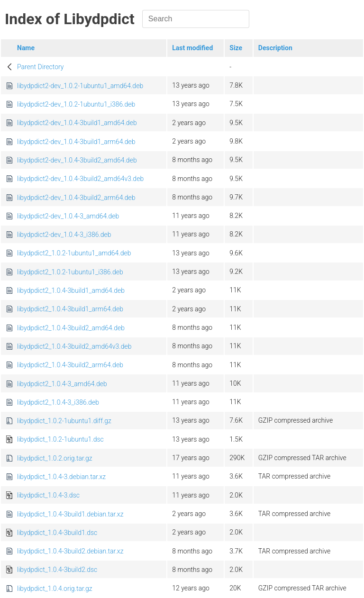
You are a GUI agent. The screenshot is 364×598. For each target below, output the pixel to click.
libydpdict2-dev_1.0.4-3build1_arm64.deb (76, 142)
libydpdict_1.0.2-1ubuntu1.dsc (60, 439)
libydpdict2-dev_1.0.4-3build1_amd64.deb (77, 123)
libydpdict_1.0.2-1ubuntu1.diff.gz (64, 421)
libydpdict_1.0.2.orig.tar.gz (55, 458)
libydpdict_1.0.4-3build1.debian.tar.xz (70, 514)
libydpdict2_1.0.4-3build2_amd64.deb (71, 328)
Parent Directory (41, 67)
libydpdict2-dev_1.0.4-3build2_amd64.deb (77, 160)
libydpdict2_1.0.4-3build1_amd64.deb (71, 290)
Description (275, 48)
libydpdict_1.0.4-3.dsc (48, 495)
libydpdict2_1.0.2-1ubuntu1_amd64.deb (74, 253)
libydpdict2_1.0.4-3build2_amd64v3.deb (74, 346)
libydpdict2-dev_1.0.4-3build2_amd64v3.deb (80, 179)
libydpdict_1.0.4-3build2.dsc (57, 570)
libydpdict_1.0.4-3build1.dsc (57, 533)
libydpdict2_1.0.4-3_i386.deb (58, 402)
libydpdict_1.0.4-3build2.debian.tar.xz (70, 551)
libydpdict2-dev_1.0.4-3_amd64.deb (68, 216)
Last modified (192, 48)
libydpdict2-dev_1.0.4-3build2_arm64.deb (76, 198)
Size (236, 48)
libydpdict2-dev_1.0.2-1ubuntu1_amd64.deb (80, 86)
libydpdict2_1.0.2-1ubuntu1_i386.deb (70, 272)
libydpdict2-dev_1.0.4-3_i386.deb (64, 235)
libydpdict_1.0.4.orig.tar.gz (55, 589)
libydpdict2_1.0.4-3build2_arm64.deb (70, 365)
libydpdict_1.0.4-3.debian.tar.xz (61, 477)
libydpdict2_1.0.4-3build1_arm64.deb (70, 309)
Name (26, 48)
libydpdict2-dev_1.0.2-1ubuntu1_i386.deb (76, 104)
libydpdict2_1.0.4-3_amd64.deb (62, 384)
